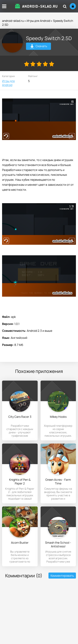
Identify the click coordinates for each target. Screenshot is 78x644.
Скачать (39, 47)
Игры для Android (38, 21)
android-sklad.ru (13, 21)
